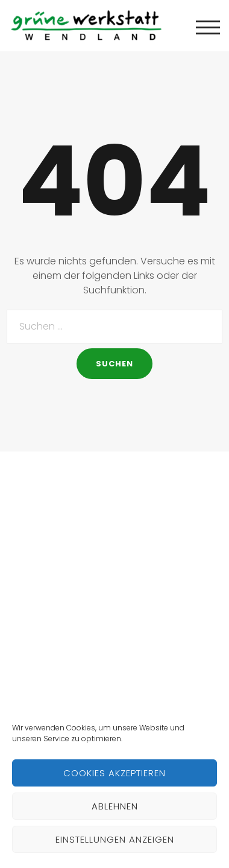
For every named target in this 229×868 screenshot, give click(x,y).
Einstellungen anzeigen (115, 839)
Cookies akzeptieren (114, 773)
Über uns (30, 584)
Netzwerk (30, 664)
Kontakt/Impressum (55, 690)
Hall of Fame (38, 637)
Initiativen (31, 611)
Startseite (31, 557)
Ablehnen (115, 806)
